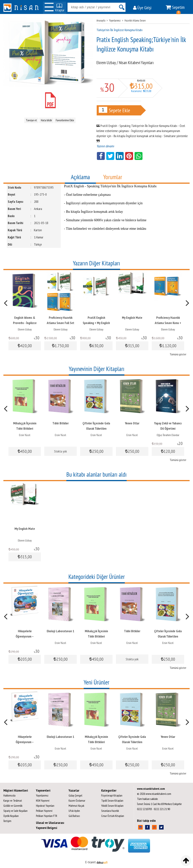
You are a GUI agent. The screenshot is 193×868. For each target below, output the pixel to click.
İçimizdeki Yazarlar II (25, 631)
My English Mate (168, 318)
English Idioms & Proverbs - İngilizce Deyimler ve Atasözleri (61, 323)
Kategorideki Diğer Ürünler (97, 577)
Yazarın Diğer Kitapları (96, 263)
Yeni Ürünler (96, 682)
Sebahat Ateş (25, 643)
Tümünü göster (178, 354)
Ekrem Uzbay (25, 329)
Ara (122, 7)
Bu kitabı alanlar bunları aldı (96, 474)
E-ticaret (91, 862)
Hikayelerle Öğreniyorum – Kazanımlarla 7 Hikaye (61, 636)
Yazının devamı (105, 146)
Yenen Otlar (168, 423)
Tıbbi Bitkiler (96, 423)
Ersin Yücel (25, 435)
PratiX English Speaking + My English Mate (132, 323)
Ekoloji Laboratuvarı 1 (25, 423)
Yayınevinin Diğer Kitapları (97, 369)
